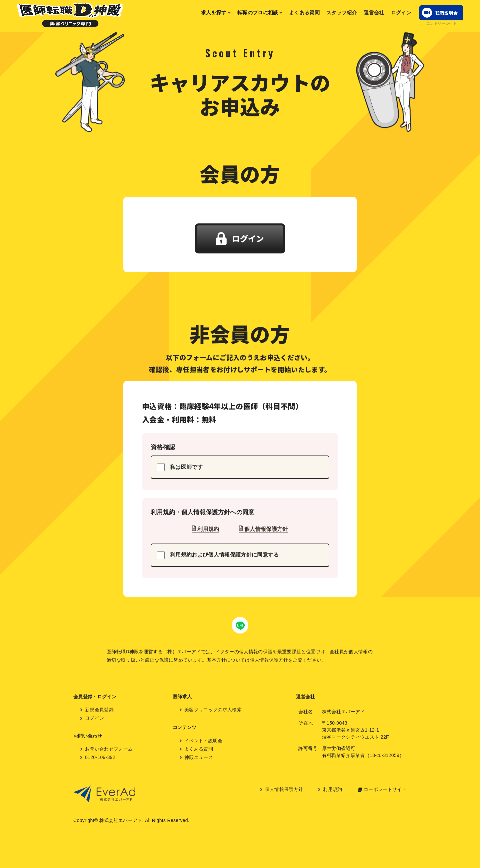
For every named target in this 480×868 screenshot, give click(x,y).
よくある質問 (304, 13)
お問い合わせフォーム (109, 749)
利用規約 (208, 529)
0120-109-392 (100, 757)
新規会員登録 (99, 710)
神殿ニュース (199, 757)
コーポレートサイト (385, 789)
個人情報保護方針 (266, 529)
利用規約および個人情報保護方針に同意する (218, 555)
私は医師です (180, 467)
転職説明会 (446, 13)
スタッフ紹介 (342, 13)
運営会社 (374, 13)
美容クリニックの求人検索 (213, 710)
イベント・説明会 (203, 741)
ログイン (401, 13)
